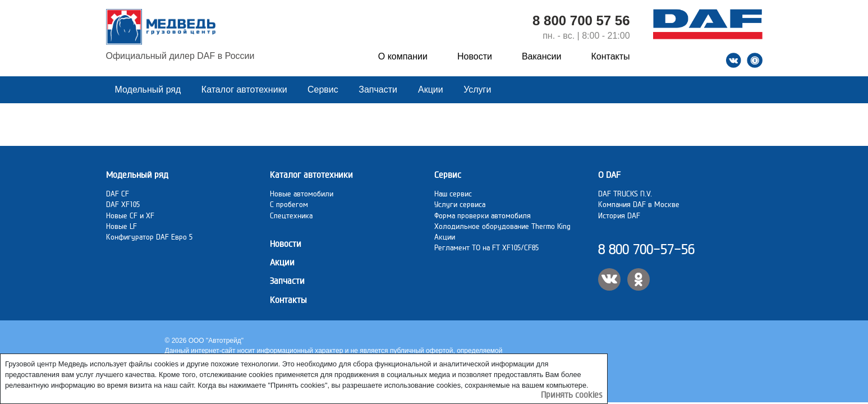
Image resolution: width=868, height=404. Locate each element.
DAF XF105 (123, 204)
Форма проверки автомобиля (483, 215)
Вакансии (542, 56)
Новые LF (121, 226)
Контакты (610, 56)
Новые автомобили (302, 194)
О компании (403, 56)
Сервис (324, 89)
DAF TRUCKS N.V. (625, 194)
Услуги (477, 89)
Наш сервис (453, 194)
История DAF (619, 215)
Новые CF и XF (130, 215)
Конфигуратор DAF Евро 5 (149, 237)
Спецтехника (291, 215)
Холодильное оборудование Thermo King (502, 226)
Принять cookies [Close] (572, 395)
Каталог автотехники (245, 89)
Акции (432, 89)
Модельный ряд (149, 89)
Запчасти (378, 89)
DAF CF (118, 194)
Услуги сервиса (460, 204)
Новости (475, 56)
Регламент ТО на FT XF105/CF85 (486, 247)
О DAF (609, 175)
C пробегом (289, 204)
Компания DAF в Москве (639, 204)
